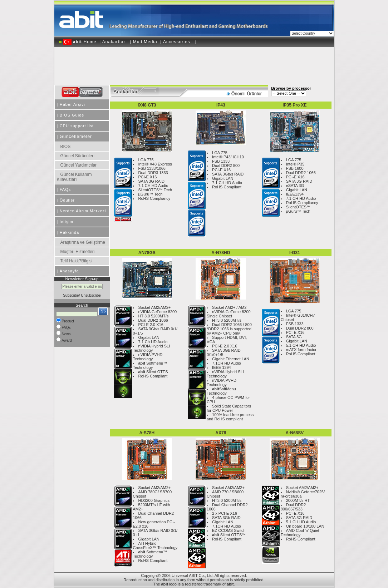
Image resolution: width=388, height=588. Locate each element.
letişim (67, 222)
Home (80, 42)
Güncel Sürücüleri (77, 156)
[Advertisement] (194, 63)
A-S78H (147, 433)
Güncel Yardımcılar (79, 165)
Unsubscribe (91, 295)
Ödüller (67, 200)
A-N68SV (295, 433)
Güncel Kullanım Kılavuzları (74, 177)
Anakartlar (115, 42)
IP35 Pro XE (294, 105)
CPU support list (77, 126)
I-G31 (295, 253)
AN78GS (147, 253)
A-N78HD (221, 253)
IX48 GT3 (147, 105)
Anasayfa (69, 271)
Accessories (177, 42)
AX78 (221, 433)
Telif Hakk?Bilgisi (77, 261)
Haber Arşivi (72, 104)
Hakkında (69, 232)
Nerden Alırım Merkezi (83, 211)
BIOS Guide (72, 115)
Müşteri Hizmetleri (78, 252)
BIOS (66, 147)
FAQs (65, 189)
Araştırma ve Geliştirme (83, 242)
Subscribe (71, 295)
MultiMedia (145, 42)
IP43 (221, 105)
